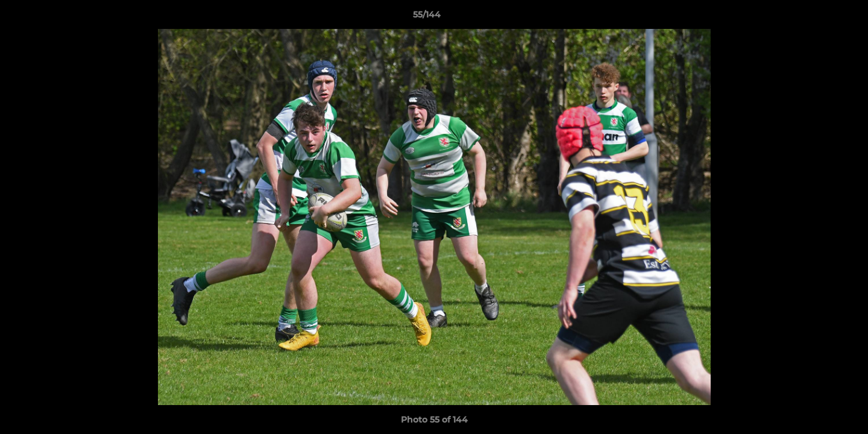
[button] (817, 17)
